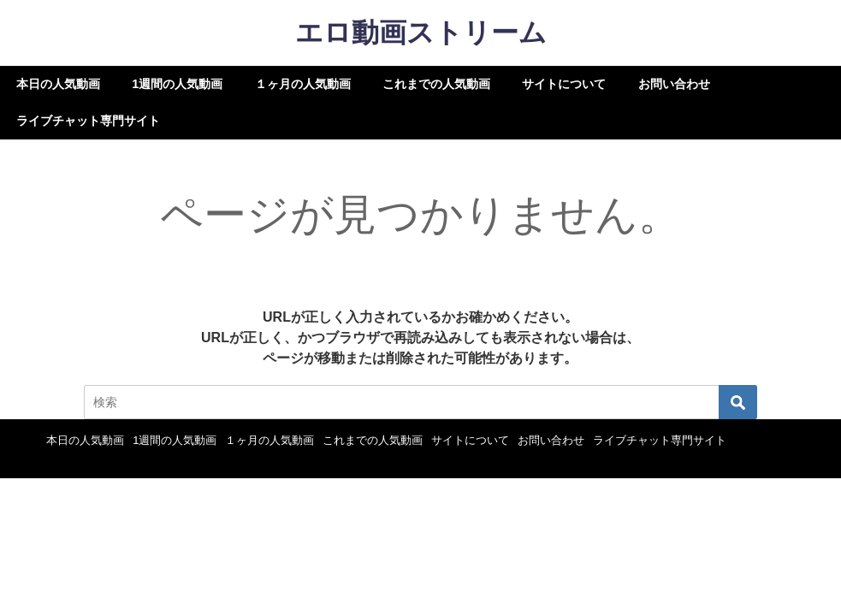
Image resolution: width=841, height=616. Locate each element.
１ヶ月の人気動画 (303, 84)
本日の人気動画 (58, 84)
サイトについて (564, 84)
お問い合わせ (674, 84)
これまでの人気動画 (436, 84)
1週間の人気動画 (177, 84)
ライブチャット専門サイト (88, 121)
